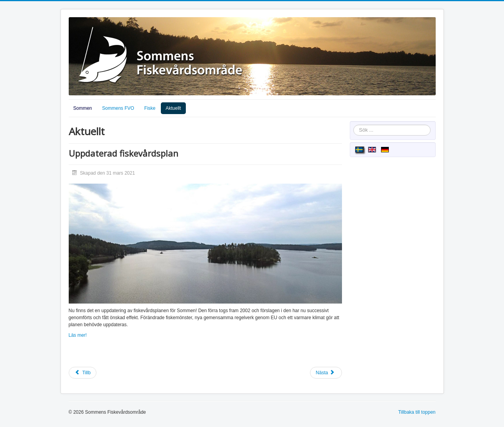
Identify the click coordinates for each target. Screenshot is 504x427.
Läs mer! (78, 335)
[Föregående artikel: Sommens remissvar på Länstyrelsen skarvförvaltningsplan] (83, 373)
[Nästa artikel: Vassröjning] (326, 373)
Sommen (83, 108)
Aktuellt (173, 108)
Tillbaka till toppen (417, 412)
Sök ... (354, 125)
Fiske (150, 108)
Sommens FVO (118, 108)
